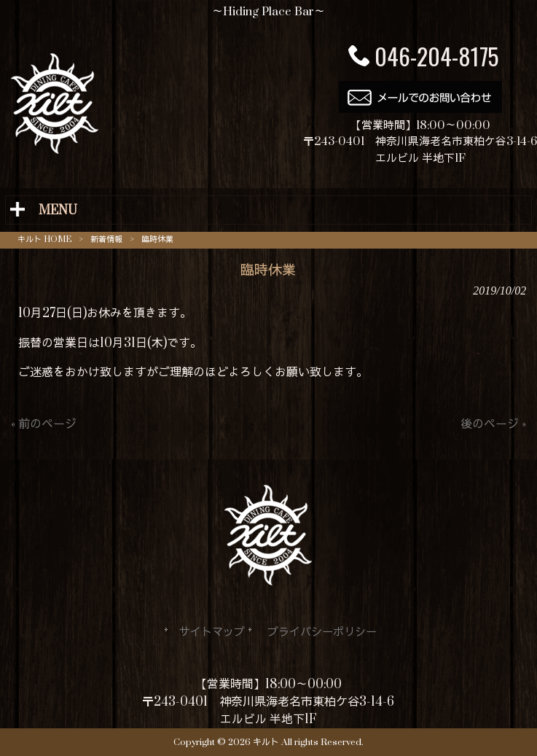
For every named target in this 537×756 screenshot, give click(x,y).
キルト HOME (44, 239)
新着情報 (106, 239)
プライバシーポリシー (322, 632)
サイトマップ (212, 632)
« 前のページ (44, 424)
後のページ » (493, 424)
